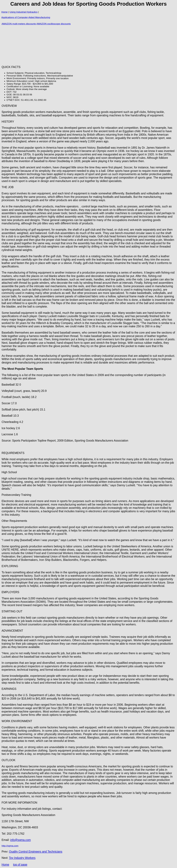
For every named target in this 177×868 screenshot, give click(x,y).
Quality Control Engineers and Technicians (36, 852)
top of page (20, 865)
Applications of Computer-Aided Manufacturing (26, 17)
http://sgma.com (10, 846)
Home (4, 12)
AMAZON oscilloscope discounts (54, 24)
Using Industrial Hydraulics (24, 12)
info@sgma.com (20, 840)
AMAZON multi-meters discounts (19, 24)
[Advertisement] (88, 45)
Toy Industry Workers (22, 858)
